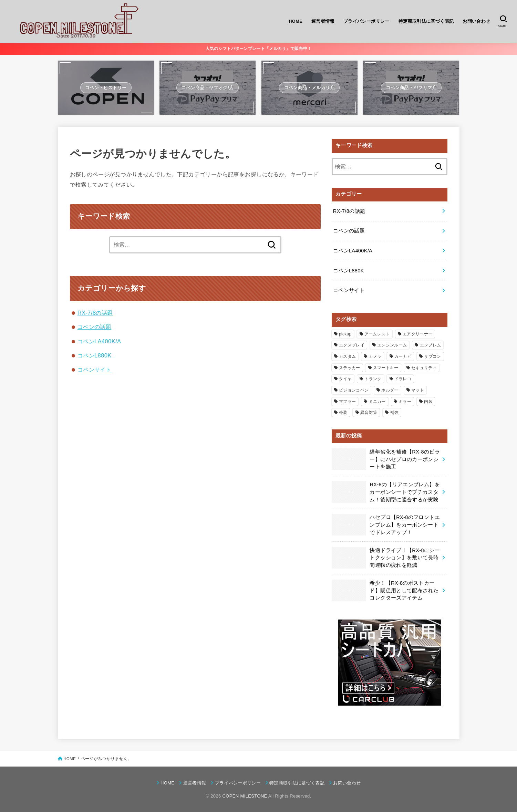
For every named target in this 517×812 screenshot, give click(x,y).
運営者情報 (323, 21)
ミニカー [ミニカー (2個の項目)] (377, 402)
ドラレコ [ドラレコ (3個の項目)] (403, 379)
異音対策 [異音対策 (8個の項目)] (369, 413)
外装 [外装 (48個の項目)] (343, 413)
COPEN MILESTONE (245, 796)
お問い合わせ (476, 21)
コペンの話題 (94, 327)
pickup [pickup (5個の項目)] (345, 334)
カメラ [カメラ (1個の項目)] (375, 356)
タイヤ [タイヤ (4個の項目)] (345, 379)
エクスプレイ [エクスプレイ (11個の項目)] (352, 345)
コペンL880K (95, 355)
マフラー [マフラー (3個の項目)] (347, 402)
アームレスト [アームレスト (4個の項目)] (377, 334)
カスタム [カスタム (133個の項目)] (347, 356)
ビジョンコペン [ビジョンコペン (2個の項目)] (354, 390)
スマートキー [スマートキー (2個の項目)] (386, 368)
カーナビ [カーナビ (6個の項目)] (403, 356)
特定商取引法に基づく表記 (426, 21)
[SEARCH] (503, 21)
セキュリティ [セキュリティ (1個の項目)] (424, 368)
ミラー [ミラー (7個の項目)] (405, 402)
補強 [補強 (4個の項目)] (395, 413)
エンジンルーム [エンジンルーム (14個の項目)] (392, 345)
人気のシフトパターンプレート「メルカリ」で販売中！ (259, 49)
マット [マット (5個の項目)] (418, 390)
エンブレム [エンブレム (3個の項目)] (431, 345)
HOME (296, 21)
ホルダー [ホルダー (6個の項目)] (390, 390)
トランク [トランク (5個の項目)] (373, 379)
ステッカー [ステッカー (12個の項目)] (350, 368)
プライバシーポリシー (366, 21)
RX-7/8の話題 (95, 313)
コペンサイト (94, 369)
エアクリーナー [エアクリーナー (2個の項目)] (417, 334)
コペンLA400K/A (99, 341)
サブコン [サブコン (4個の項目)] (432, 356)
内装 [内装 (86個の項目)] (428, 402)
